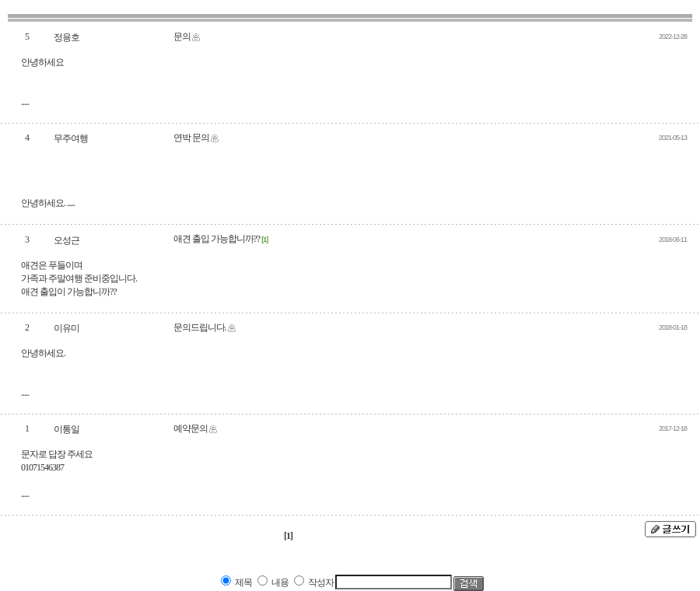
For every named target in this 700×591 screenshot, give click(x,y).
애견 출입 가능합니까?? (217, 239)
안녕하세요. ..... (48, 203)
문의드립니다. (200, 327)
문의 (182, 37)
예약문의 (191, 428)
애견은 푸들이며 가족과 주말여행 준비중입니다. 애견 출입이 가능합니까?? (79, 278)
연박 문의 (191, 138)
